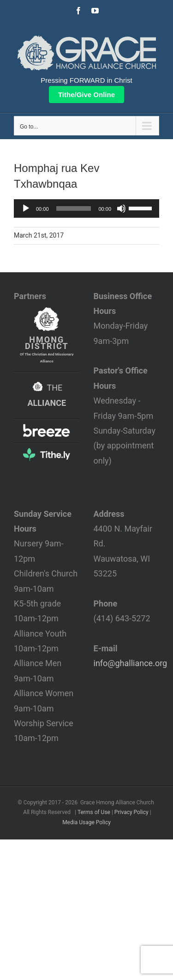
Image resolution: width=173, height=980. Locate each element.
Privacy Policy (131, 812)
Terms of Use (94, 812)
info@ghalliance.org (131, 663)
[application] (86, 208)
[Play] (26, 208)
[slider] (74, 208)
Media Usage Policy (86, 822)
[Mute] (121, 208)
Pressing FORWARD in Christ (86, 80)
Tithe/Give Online (86, 95)
